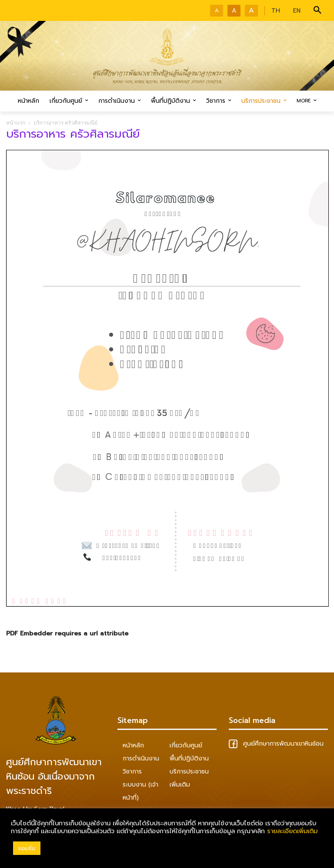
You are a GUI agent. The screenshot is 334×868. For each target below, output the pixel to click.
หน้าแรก (16, 123)
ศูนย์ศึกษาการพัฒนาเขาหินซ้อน (276, 744)
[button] (317, 10)
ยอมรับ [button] (27, 848)
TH (276, 11)
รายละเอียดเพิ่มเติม (292, 831)
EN (297, 11)
